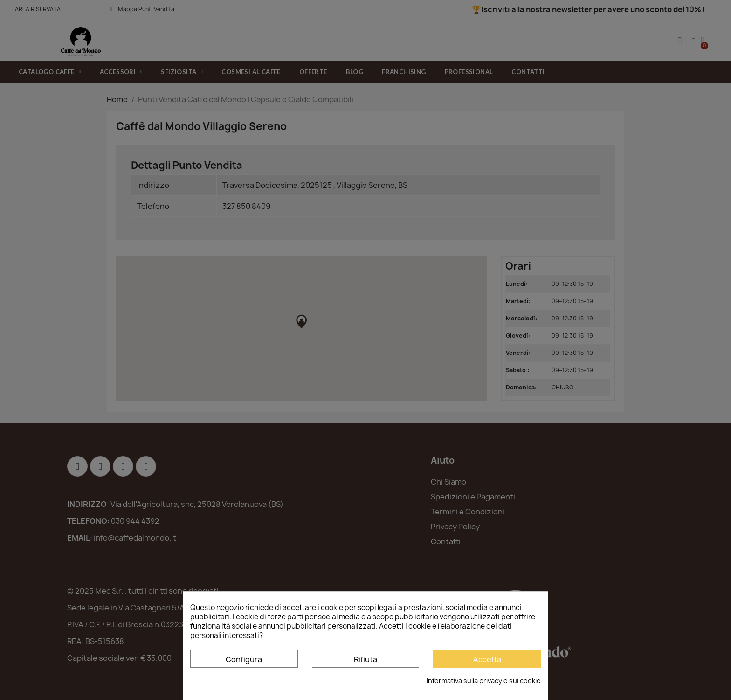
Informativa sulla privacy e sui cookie (484, 681)
